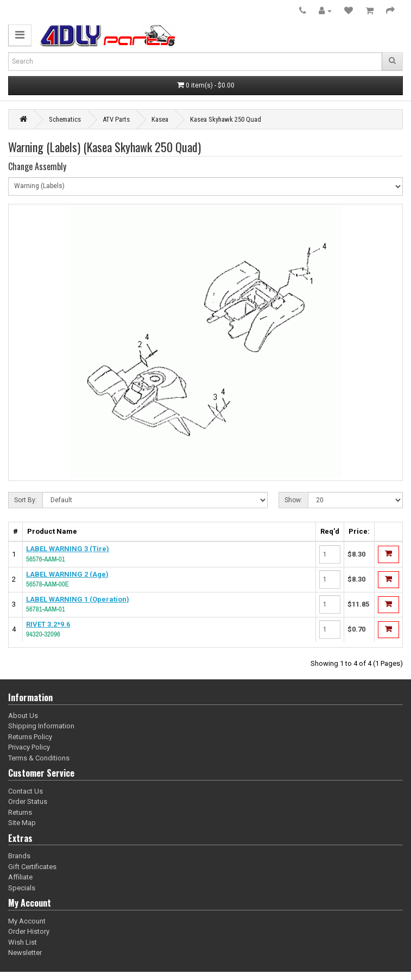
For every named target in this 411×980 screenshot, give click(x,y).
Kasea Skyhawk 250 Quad (226, 119)
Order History (29, 931)
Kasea (160, 119)
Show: (293, 500)
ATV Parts (116, 119)
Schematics (65, 119)
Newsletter (25, 953)
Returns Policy (30, 737)
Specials (22, 888)
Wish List (23, 942)
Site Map (22, 823)
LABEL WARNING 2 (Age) (67, 574)
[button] (20, 35)
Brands (19, 856)
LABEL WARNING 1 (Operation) (78, 599)
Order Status (28, 801)
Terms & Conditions (39, 758)
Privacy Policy (29, 747)
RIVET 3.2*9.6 (48, 624)
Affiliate (20, 877)
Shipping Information (41, 726)
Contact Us (26, 791)
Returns (20, 812)
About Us (23, 716)
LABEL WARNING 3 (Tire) (68, 549)
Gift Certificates (32, 867)
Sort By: (26, 500)
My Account (27, 921)
